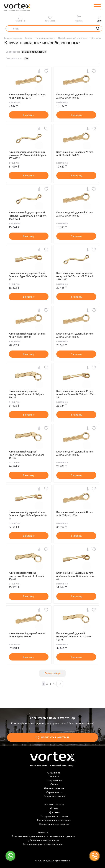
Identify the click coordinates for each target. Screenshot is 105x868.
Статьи (54, 784)
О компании (54, 773)
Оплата (54, 808)
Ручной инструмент (45, 38)
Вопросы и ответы (54, 796)
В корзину (29, 115)
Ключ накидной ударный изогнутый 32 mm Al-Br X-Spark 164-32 (26, 394)
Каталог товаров (54, 804)
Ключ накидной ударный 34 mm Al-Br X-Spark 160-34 (27, 335)
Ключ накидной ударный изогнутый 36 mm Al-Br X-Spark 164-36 (26, 455)
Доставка (54, 812)
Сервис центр (54, 792)
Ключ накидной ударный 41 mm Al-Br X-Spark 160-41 (75, 514)
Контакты (43, 832)
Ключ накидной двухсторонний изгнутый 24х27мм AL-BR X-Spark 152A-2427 (75, 276)
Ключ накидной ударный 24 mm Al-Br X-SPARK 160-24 (75, 153)
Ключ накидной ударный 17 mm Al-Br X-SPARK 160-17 (27, 96)
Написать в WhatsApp (53, 737)
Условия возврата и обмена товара (43, 844)
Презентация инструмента (54, 824)
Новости (54, 777)
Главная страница (13, 38)
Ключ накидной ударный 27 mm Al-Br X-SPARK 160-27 (75, 335)
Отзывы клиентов (54, 788)
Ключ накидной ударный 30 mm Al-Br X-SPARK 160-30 (75, 214)
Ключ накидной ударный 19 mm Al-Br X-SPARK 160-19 (75, 96)
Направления (54, 780)
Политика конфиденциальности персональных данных (43, 836)
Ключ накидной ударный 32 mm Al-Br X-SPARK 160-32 (75, 453)
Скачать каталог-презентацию (54, 820)
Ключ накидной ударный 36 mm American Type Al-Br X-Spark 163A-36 (75, 394)
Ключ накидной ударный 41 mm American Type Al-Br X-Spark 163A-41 (28, 515)
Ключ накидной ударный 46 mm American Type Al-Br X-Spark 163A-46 (75, 576)
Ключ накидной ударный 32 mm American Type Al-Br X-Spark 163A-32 (28, 276)
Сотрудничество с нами (54, 816)
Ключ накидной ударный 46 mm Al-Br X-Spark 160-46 (27, 635)
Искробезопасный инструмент (73, 38)
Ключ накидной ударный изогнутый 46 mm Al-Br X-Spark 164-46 (74, 637)
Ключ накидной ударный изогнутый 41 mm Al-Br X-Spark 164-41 (26, 576)
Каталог (29, 38)
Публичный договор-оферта (43, 840)
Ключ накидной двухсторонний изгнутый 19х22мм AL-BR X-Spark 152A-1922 (27, 155)
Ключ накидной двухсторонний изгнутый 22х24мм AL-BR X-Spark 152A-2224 (27, 216)
